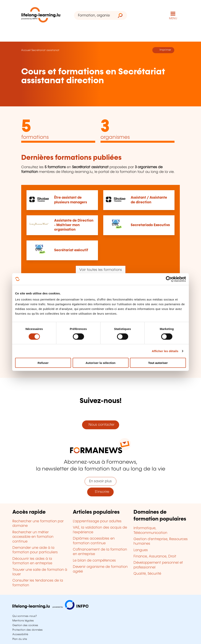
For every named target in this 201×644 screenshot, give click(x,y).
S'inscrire (100, 492)
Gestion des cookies (25, 625)
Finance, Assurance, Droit (155, 556)
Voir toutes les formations (101, 270)
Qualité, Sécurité (147, 574)
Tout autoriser (158, 363)
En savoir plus (100, 481)
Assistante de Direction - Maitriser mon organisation (74, 225)
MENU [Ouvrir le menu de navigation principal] (173, 18)
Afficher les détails (165, 351)
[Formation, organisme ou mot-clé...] (94, 15)
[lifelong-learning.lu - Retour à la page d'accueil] (41, 16)
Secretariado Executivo (150, 225)
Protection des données (27, 630)
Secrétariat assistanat (45, 50)
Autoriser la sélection (101, 363)
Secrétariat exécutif (71, 250)
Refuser (43, 363)
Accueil (26, 50)
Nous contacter (100, 425)
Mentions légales (23, 621)
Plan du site (20, 639)
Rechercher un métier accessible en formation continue (33, 537)
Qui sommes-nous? (25, 616)
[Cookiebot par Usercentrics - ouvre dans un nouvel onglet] (169, 279)
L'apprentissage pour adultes (97, 521)
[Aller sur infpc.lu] (50, 609)
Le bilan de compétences (94, 561)
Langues (141, 550)
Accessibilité (20, 634)
